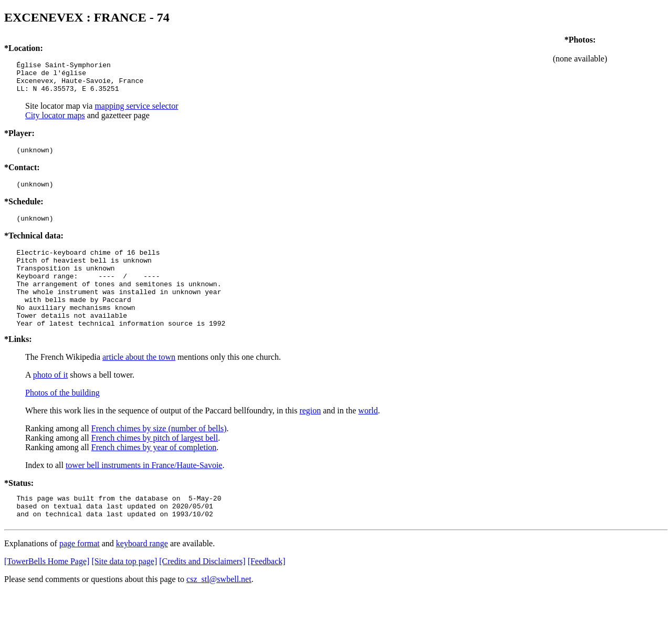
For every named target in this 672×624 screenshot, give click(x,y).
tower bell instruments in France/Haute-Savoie (144, 492)
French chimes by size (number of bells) (159, 455)
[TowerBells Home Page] (47, 593)
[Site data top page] (124, 593)
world (368, 437)
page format (80, 575)
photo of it (51, 402)
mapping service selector (136, 112)
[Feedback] (267, 593)
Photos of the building (62, 419)
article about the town (139, 384)
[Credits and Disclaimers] (202, 593)
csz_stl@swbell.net (219, 611)
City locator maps (55, 122)
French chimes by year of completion (154, 474)
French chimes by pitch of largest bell (155, 465)
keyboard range (142, 575)
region (310, 437)
